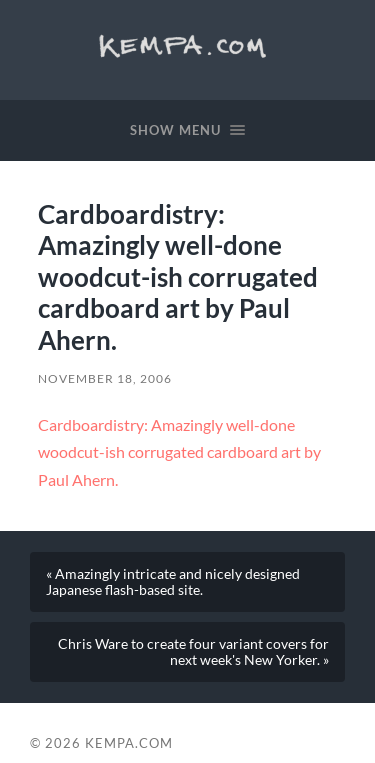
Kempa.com (187, 45)
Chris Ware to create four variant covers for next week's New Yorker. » (193, 652)
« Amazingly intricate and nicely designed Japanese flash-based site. (173, 582)
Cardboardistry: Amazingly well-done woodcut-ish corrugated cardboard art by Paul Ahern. (179, 452)
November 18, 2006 (105, 378)
